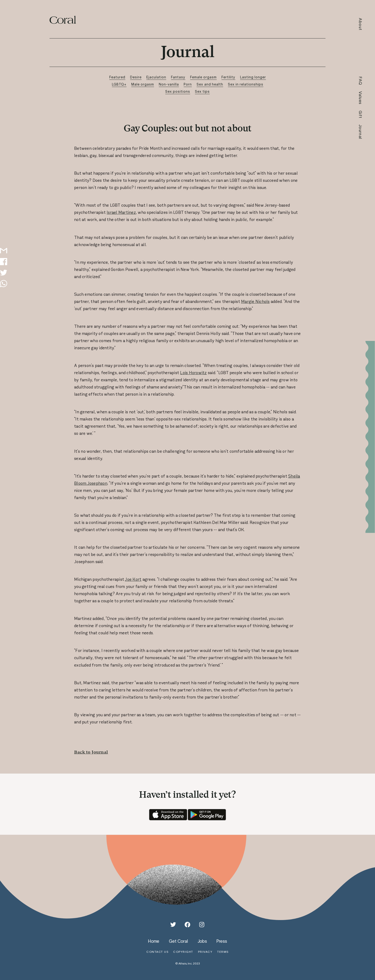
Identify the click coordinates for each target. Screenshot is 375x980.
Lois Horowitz (193, 373)
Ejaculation (156, 77)
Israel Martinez (121, 212)
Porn (188, 84)
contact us (157, 952)
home (154, 941)
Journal (361, 132)
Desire (136, 77)
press (222, 941)
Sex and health (210, 84)
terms (223, 952)
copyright (183, 952)
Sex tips (202, 91)
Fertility (228, 77)
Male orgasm (143, 84)
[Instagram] (202, 925)
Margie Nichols (255, 302)
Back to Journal (91, 752)
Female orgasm (203, 77)
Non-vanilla (169, 84)
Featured (117, 77)
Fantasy (178, 77)
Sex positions (178, 91)
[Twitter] (173, 925)
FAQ (361, 81)
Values (361, 98)
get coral (178, 941)
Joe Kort (133, 579)
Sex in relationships (246, 84)
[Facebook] (187, 925)
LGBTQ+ (119, 84)
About (361, 24)
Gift (361, 115)
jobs (202, 941)
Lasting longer (253, 77)
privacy (205, 952)
